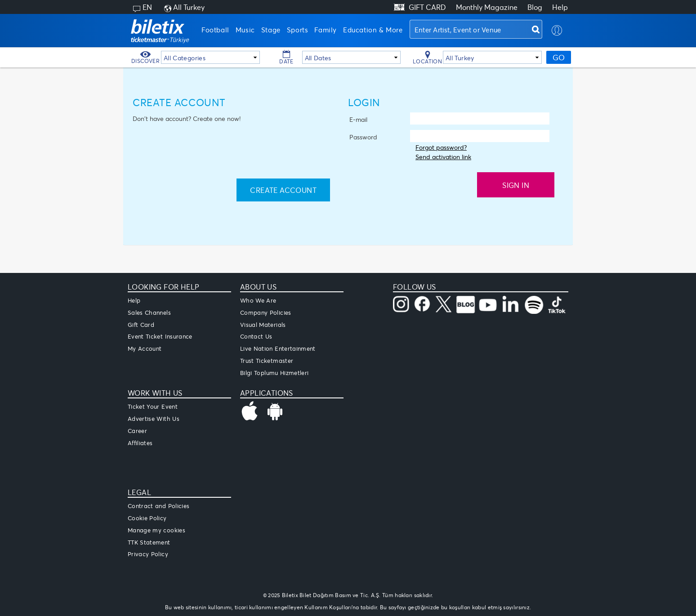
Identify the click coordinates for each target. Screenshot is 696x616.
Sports (298, 30)
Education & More (373, 30)
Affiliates (140, 443)
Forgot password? (441, 147)
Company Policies (266, 312)
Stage (271, 30)
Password (363, 137)
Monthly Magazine (487, 7)
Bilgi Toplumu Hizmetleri (274, 373)
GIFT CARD (427, 7)
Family (326, 30)
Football (215, 30)
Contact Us (256, 336)
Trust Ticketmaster (267, 361)
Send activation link (443, 157)
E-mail (358, 119)
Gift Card (141, 325)
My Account (145, 348)
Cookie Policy (147, 518)
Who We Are (258, 300)
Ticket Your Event (153, 406)
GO (559, 57)
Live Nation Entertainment (278, 348)
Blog (535, 7)
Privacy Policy (148, 554)
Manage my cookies (156, 530)
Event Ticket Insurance (160, 336)
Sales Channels (149, 312)
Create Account (283, 190)
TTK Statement (149, 542)
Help (560, 7)
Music (245, 30)
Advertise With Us (154, 419)
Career (137, 431)
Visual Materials (263, 325)
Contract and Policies (158, 506)
